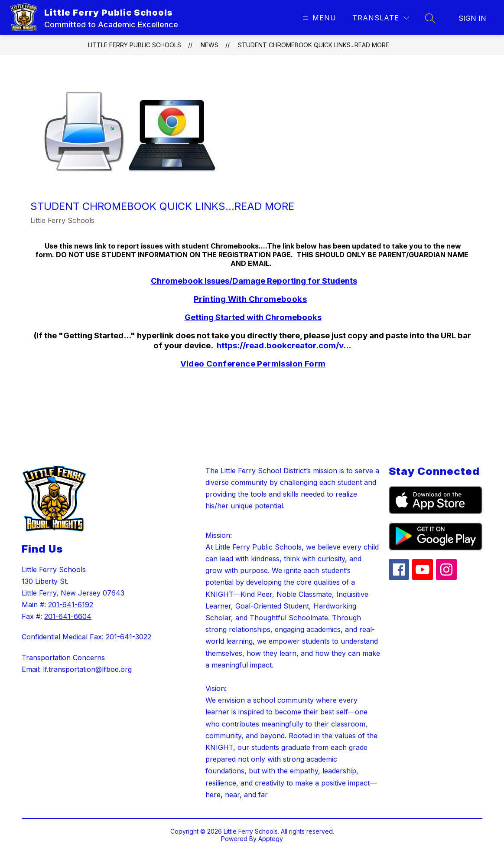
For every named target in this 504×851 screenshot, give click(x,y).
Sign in (472, 18)
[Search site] (430, 18)
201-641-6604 (68, 616)
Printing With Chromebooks (250, 299)
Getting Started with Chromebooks (253, 317)
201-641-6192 (71, 605)
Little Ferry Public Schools (135, 45)
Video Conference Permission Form (253, 364)
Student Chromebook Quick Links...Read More (314, 45)
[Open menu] (318, 18)
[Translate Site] (381, 18)
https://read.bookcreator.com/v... (284, 345)
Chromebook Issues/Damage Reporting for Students (254, 281)
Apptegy (271, 839)
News (210, 45)
